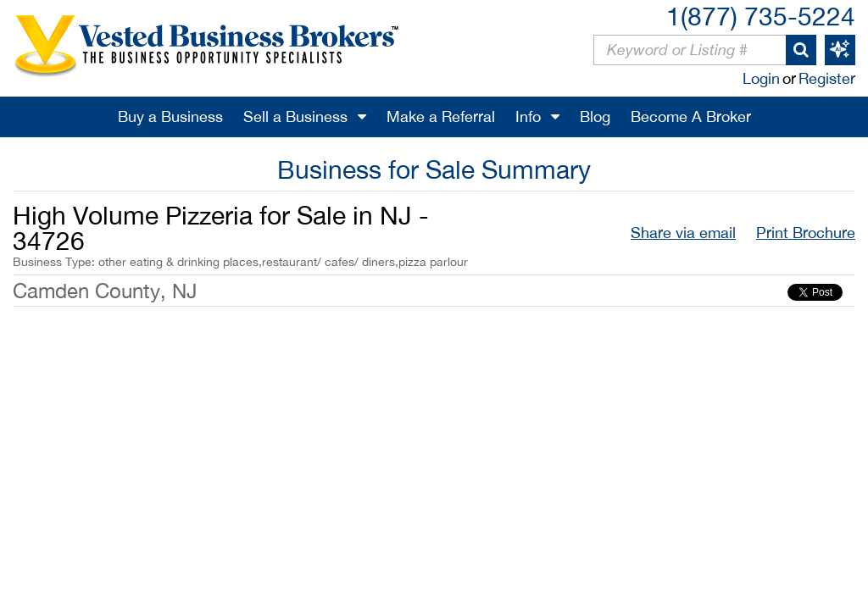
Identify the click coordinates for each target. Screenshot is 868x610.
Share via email (683, 233)
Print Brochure (806, 233)
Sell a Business (295, 116)
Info (528, 116)
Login (761, 78)
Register (827, 78)
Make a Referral (441, 116)
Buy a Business (170, 116)
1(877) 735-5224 (761, 16)
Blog (595, 116)
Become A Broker (691, 116)
